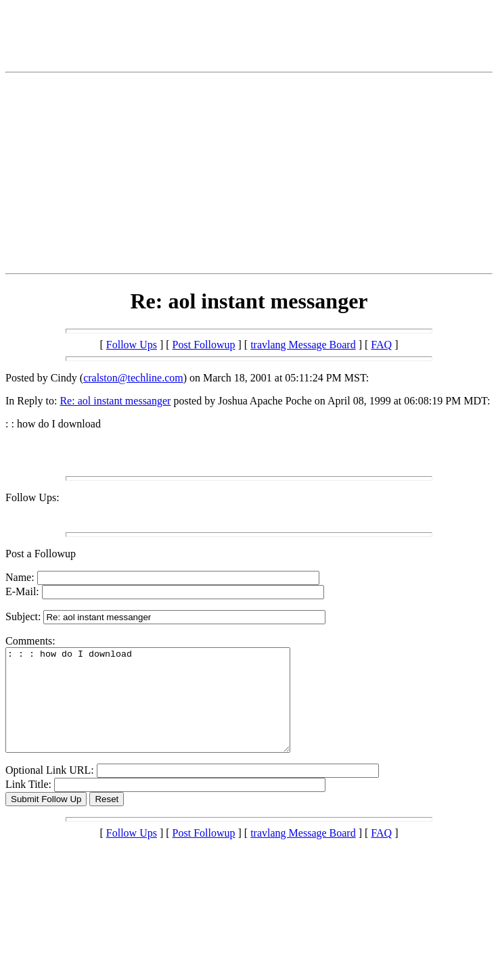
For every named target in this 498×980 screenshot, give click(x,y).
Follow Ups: (32, 497)
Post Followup (204, 345)
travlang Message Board (303, 345)
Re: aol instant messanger (115, 401)
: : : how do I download (165, 710)
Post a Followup (41, 554)
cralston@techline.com (133, 378)
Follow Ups (132, 345)
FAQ (381, 345)
